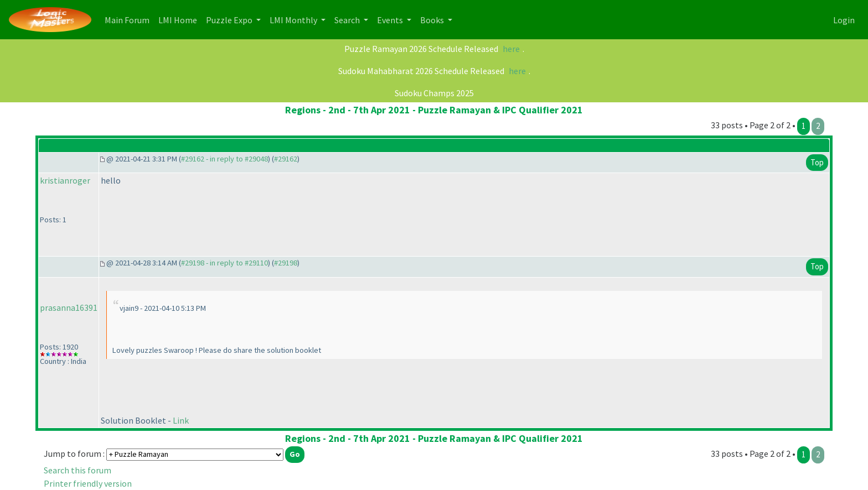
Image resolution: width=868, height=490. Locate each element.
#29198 (286, 263)
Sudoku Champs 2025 (434, 93)
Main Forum (129, 19)
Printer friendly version (88, 483)
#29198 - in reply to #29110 (224, 263)
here (511, 49)
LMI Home (180, 19)
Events (391, 20)
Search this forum (77, 470)
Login (844, 20)
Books (433, 20)
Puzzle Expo (230, 20)
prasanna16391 (69, 307)
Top (817, 162)
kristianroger (65, 180)
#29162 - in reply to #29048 (224, 159)
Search (348, 20)
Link (181, 420)
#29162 (286, 159)
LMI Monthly (294, 20)
